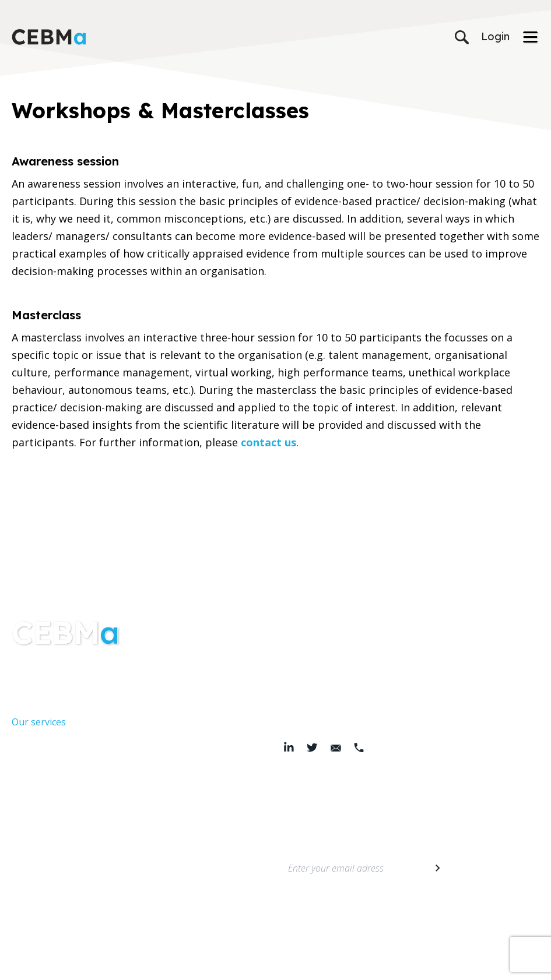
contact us (269, 442)
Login (495, 36)
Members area (44, 862)
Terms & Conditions (192, 963)
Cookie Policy (258, 963)
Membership (40, 838)
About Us (32, 699)
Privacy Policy (125, 963)
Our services (39, 722)
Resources (34, 745)
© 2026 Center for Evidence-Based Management (370, 963)
